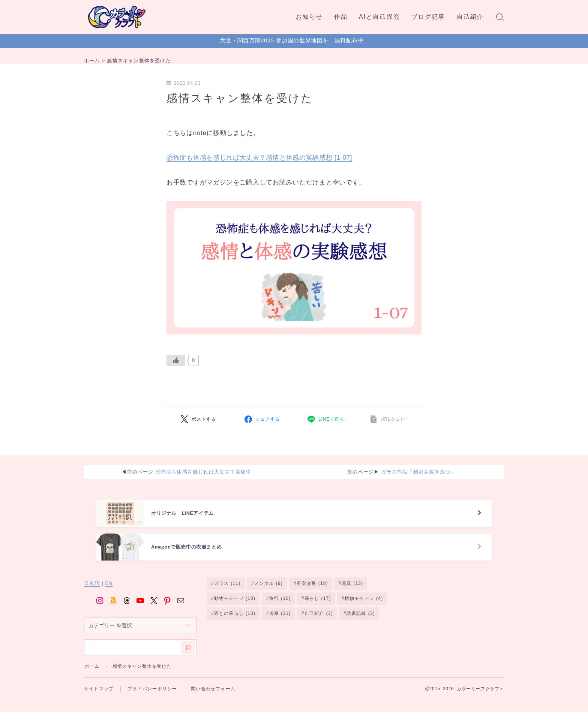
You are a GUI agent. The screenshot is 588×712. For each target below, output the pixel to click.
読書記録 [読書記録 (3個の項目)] (361, 627)
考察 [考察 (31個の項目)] (280, 627)
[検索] (188, 659)
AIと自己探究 (379, 17)
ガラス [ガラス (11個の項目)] (227, 596)
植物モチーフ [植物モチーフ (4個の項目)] (364, 612)
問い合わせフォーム (213, 701)
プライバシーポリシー (152, 701)
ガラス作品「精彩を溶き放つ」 (418, 473)
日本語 (92, 595)
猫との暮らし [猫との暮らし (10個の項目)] (235, 627)
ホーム (92, 678)
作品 (341, 17)
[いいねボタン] (176, 360)
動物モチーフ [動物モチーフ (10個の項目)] (235, 612)
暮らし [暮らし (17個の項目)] (318, 612)
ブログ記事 (428, 17)
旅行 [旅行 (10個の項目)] (280, 612)
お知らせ (309, 17)
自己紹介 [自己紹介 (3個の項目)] (319, 627)
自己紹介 (470, 17)
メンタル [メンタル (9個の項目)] (268, 596)
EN (109, 595)
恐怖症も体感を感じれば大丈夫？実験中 (204, 473)
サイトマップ (99, 701)
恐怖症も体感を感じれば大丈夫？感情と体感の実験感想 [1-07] (259, 158)
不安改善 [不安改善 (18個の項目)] (312, 596)
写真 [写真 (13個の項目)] (352, 596)
